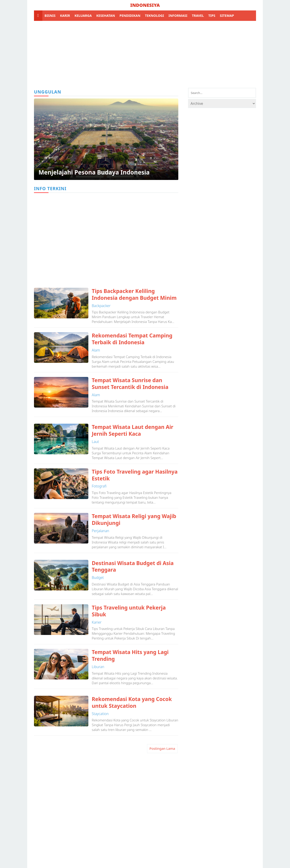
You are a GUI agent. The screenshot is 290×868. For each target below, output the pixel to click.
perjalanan (100, 531)
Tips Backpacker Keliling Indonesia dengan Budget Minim (134, 295)
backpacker (101, 306)
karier (97, 622)
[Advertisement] (145, 54)
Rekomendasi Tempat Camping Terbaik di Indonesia (132, 339)
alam (96, 350)
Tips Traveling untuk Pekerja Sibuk (129, 611)
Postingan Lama (162, 748)
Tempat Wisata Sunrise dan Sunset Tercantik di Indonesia (130, 384)
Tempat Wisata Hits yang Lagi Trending (130, 656)
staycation (100, 714)
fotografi (99, 486)
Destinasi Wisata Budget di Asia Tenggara (133, 567)
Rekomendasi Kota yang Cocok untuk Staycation (132, 703)
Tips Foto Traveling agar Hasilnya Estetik (135, 475)
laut (95, 442)
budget (98, 578)
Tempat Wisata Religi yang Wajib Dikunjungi (134, 520)
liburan (98, 667)
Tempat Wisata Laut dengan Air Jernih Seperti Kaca (133, 430)
